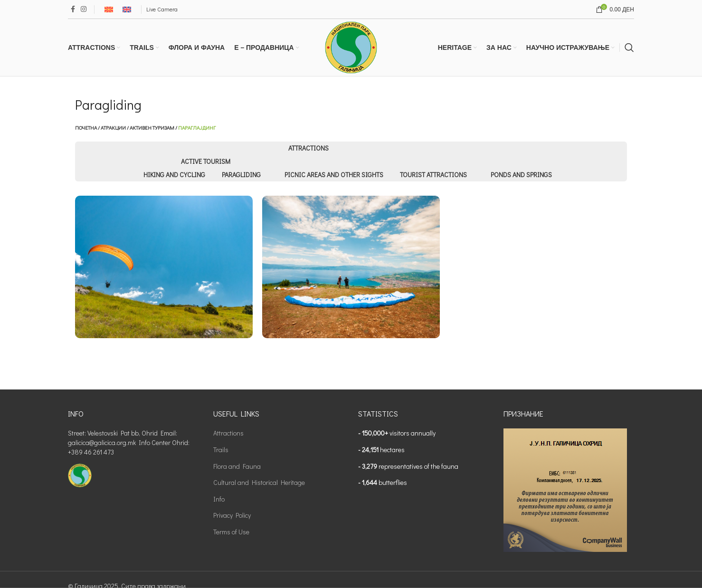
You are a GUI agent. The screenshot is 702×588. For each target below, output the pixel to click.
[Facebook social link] (73, 9)
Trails (221, 450)
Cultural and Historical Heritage (259, 482)
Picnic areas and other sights (334, 175)
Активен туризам (152, 128)
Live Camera (162, 9)
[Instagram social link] (84, 9)
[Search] (629, 47)
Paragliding (241, 175)
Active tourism (206, 161)
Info (219, 499)
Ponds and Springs (521, 175)
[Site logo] (351, 46)
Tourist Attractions (433, 175)
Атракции (113, 128)
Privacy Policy (232, 515)
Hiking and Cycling (174, 175)
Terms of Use (231, 532)
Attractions (308, 148)
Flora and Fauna (237, 466)
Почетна (86, 128)
